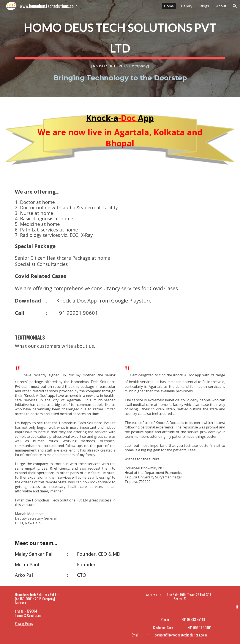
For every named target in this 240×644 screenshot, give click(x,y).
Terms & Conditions (28, 615)
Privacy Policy (24, 624)
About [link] (221, 6)
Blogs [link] (204, 6)
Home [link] (169, 6)
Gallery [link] (187, 6)
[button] (235, 6)
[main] (120, 49)
